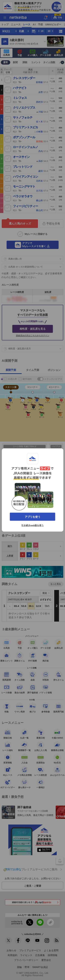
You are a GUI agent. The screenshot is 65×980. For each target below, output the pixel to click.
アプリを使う (33, 517)
